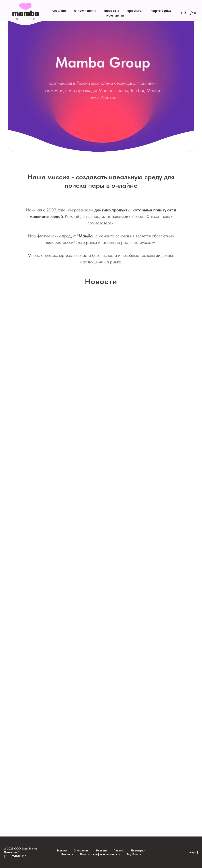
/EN (193, 13)
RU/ (184, 13)
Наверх (192, 852)
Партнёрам (161, 10)
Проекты (135, 10)
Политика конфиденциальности (100, 854)
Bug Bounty (134, 854)
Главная (59, 10)
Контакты (115, 15)
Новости (111, 10)
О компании (85, 10)
